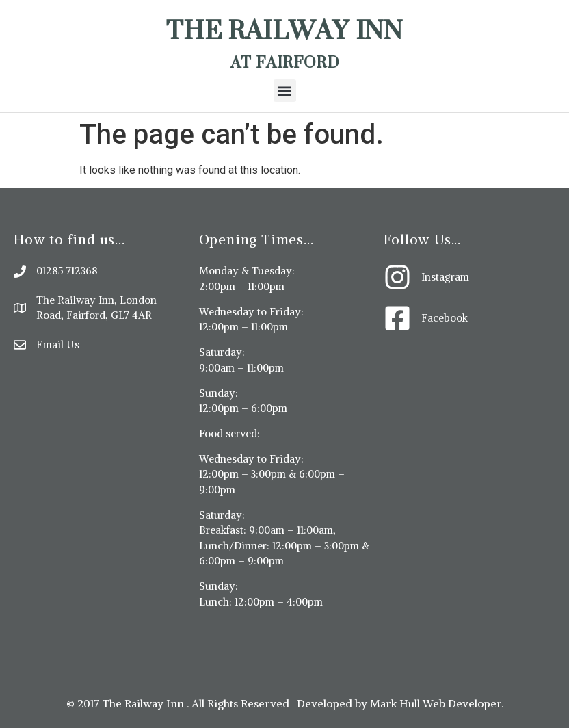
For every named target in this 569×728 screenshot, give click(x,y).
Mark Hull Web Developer (436, 703)
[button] (285, 91)
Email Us (58, 344)
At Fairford (285, 62)
